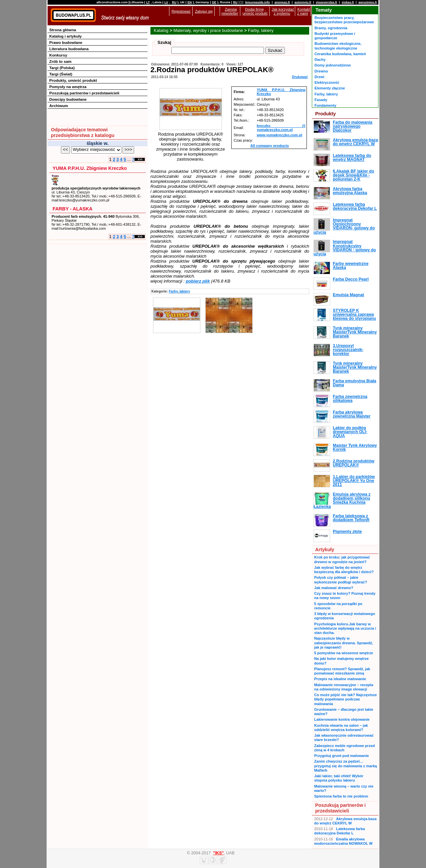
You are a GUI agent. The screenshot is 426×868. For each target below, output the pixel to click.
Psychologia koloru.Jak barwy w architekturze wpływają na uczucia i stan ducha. (345, 628)
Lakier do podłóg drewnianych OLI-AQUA (350, 432)
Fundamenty (325, 105)
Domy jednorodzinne (333, 65)
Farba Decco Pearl (351, 279)
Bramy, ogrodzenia (331, 28)
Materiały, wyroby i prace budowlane (208, 30)
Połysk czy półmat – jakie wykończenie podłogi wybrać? (341, 580)
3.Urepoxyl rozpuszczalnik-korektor (348, 350)
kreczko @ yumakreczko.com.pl (281, 128)
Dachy (320, 60)
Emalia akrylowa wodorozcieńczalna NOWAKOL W (343, 841)
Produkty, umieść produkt (73, 80)
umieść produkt (255, 13)
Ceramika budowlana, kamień (340, 54)
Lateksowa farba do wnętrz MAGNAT (352, 158)
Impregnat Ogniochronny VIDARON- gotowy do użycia (344, 226)
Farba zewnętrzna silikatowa (350, 399)
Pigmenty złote (347, 532)
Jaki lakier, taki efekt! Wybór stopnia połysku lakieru (339, 778)
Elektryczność (327, 82)
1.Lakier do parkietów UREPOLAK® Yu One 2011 (354, 481)
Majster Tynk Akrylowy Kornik (355, 447)
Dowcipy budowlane (68, 99)
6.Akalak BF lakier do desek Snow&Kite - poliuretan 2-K (353, 175)
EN (190, 2)
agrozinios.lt (368, 2)
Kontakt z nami (304, 11)
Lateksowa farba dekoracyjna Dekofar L (355, 206)
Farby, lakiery (261, 30)
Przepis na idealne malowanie (340, 679)
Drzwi (319, 77)
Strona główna (63, 30)
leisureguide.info (257, 2)
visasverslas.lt (326, 2)
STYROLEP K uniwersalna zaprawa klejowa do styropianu (354, 315)
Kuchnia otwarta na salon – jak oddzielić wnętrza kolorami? (341, 728)
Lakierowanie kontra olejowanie (342, 719)
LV (166, 2)
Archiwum (59, 106)
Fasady (321, 100)
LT (148, 2)
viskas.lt (348, 2)
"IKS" (218, 853)
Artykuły (325, 550)
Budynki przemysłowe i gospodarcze (335, 36)
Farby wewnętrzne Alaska (351, 266)
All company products (270, 146)
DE (214, 2)
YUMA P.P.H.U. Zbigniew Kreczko (90, 168)
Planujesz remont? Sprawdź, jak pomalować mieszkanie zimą (342, 671)
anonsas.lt (282, 2)
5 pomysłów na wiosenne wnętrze (344, 653)
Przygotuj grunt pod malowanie (341, 756)
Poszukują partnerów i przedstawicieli (84, 93)
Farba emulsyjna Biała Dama (354, 383)
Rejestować (181, 11)
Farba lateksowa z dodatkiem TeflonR (351, 518)
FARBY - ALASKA (73, 209)
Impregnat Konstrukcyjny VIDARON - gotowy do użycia (345, 248)
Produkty (325, 114)
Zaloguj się (204, 11)
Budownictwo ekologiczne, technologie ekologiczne (338, 46)
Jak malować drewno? (334, 588)
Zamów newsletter (230, 11)
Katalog (161, 30)
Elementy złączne (330, 88)
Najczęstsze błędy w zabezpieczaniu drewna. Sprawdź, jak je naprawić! (344, 643)
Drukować (300, 77)
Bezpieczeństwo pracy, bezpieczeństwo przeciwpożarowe (344, 20)
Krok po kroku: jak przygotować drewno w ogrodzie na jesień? (342, 559)
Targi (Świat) (61, 74)
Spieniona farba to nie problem (341, 796)
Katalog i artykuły (65, 36)
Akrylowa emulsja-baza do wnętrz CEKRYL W (355, 142)
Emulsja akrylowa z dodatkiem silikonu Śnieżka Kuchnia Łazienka (342, 500)
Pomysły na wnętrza (68, 87)
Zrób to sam (60, 61)
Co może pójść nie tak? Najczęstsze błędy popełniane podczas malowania (345, 699)
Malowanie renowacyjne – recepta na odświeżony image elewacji (344, 687)
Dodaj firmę (254, 9)
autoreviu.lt (303, 2)
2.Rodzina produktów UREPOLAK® (354, 463)
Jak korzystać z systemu (283, 11)
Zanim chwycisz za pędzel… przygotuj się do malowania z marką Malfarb (345, 766)
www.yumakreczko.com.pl (279, 135)
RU (174, 2)
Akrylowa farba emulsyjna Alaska (350, 191)
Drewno (321, 71)
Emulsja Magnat (348, 295)
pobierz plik (198, 281)
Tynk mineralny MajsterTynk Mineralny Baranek (355, 332)
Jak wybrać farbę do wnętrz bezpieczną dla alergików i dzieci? (344, 570)
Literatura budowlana (69, 49)
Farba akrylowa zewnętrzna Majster (352, 414)
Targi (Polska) (62, 68)
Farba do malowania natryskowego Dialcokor (353, 126)
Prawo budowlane (66, 42)
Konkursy (58, 55)
